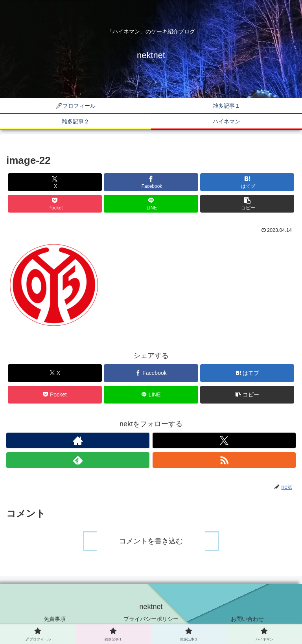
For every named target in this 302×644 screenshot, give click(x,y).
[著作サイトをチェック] (78, 440)
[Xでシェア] (55, 182)
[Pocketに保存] (55, 204)
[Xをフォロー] (224, 440)
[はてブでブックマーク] (247, 182)
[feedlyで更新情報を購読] (78, 460)
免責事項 (55, 619)
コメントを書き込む (151, 541)
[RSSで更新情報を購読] (224, 460)
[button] (247, 204)
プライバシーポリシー (151, 619)
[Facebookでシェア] (151, 182)
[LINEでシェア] (151, 204)
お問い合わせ (247, 619)
